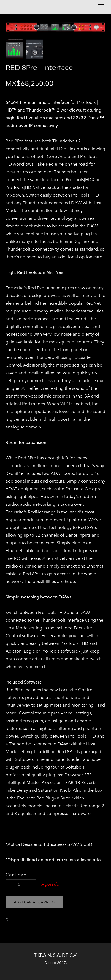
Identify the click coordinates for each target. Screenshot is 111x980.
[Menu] (101, 7)
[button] (34, 902)
